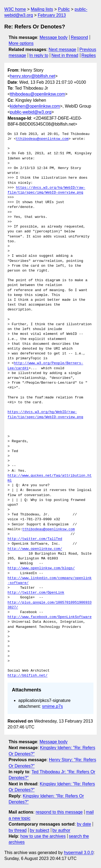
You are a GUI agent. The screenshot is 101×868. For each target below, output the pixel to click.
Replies (88, 55)
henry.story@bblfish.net (32, 76)
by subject (40, 830)
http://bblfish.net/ (27, 676)
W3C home (15, 9)
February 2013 (52, 15)
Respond (79, 37)
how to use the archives (43, 836)
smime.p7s (52, 706)
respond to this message (59, 812)
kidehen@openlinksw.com (35, 106)
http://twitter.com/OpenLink (36, 593)
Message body (54, 37)
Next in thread (65, 55)
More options (21, 43)
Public (64, 9)
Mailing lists (42, 9)
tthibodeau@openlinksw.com (37, 94)
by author (61, 830)
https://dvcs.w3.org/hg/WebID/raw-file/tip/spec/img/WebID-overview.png (46, 190)
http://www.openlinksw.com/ (35, 549)
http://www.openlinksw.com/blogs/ (41, 568)
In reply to (39, 55)
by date (84, 824)
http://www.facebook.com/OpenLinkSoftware (50, 617)
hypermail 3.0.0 (79, 853)
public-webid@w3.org (31, 112)
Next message (62, 50)
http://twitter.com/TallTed (35, 539)
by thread (18, 830)
